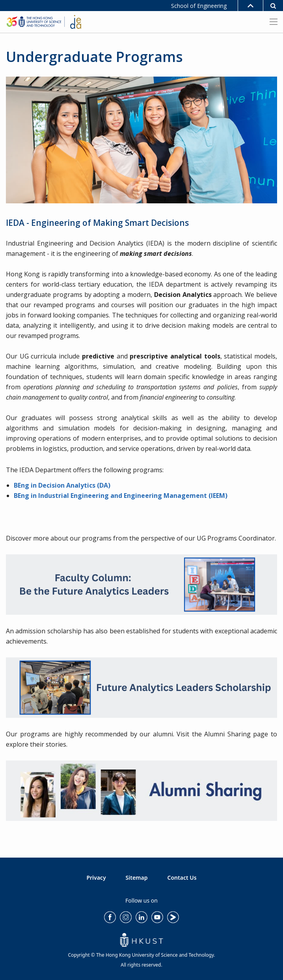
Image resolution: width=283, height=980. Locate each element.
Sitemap (137, 878)
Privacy (96, 878)
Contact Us (182, 878)
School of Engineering (199, 6)
